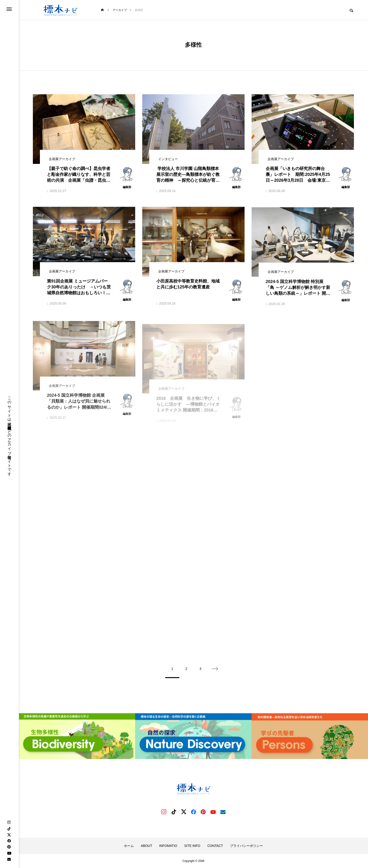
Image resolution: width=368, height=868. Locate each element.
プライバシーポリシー (246, 846)
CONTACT (215, 846)
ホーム (129, 846)
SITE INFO (192, 846)
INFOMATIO (168, 846)
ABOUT (146, 846)
